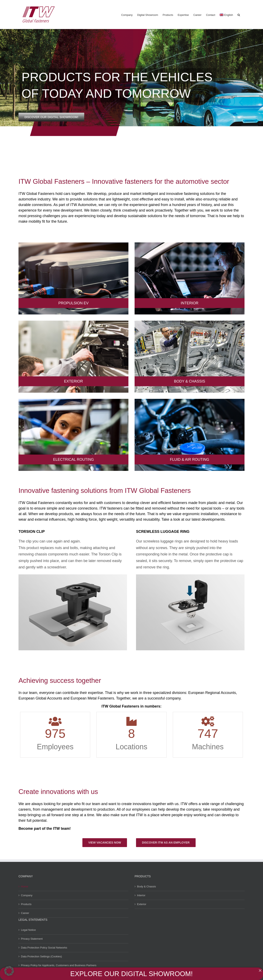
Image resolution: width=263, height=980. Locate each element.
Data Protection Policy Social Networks (44, 948)
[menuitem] (226, 15)
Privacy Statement (32, 939)
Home (25, 886)
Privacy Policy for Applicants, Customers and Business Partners (59, 965)
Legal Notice (28, 930)
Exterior (142, 904)
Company (27, 895)
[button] (239, 15)
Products (26, 904)
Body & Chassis (146, 886)
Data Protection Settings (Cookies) (41, 956)
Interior (141, 895)
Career (25, 913)
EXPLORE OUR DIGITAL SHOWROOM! (131, 974)
